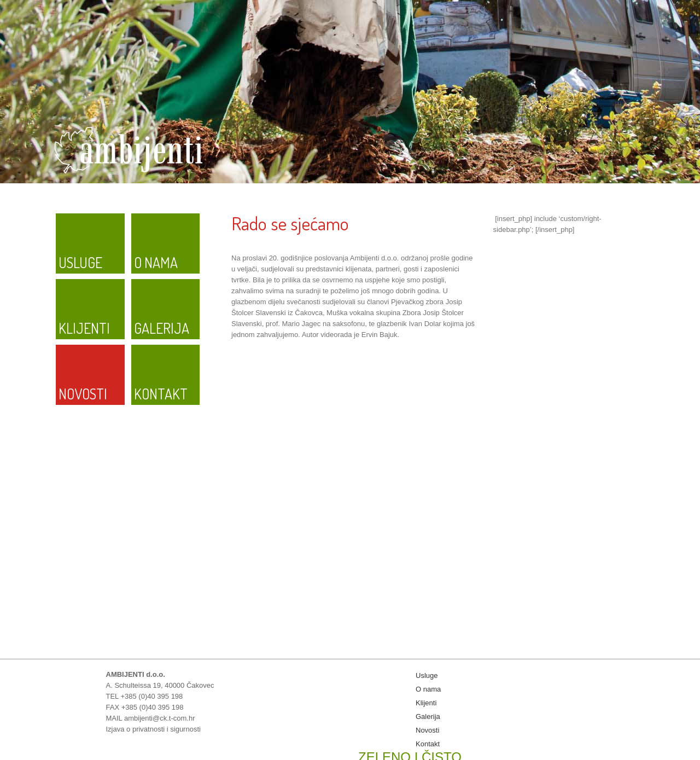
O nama (156, 262)
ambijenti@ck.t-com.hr (160, 718)
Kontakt (161, 394)
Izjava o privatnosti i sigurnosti (153, 729)
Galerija (162, 328)
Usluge (80, 262)
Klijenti (84, 328)
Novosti (83, 394)
